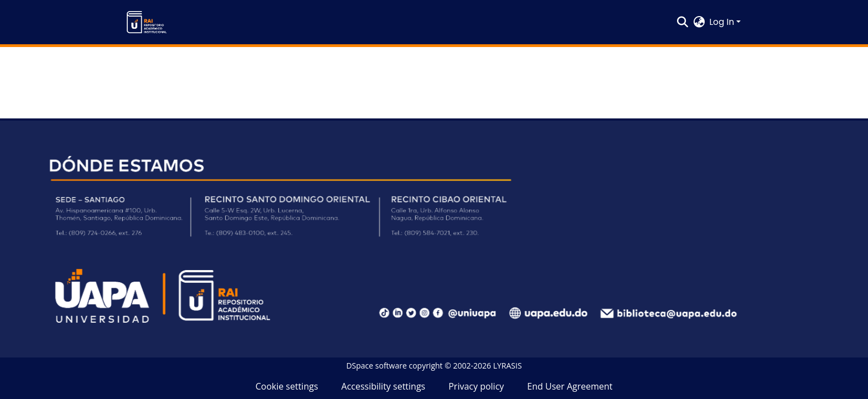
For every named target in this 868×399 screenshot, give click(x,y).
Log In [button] (723, 22)
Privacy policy (476, 386)
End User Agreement (570, 386)
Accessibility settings (384, 386)
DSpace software (376, 366)
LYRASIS (508, 366)
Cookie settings (286, 386)
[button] (147, 22)
